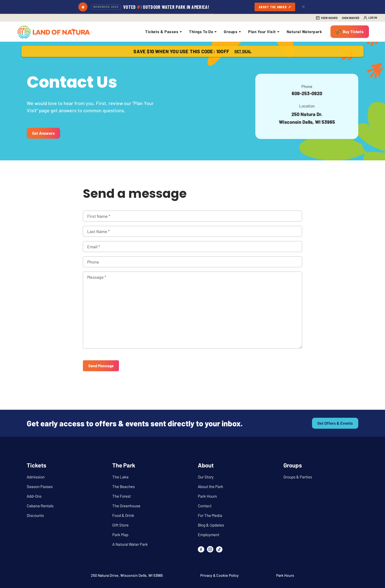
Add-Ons (34, 496)
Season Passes (40, 486)
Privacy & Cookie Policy (220, 575)
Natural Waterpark (304, 32)
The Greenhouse (126, 506)
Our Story (206, 477)
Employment (209, 535)
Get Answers (43, 133)
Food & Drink (123, 515)
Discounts (35, 515)
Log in (373, 18)
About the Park (211, 486)
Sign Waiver (351, 18)
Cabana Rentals (40, 506)
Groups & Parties (298, 477)
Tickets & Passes (164, 32)
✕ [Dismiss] (303, 7)
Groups (233, 32)
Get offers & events (335, 423)
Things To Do (203, 32)
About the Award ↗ (275, 7)
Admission (36, 477)
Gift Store (120, 525)
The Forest (122, 496)
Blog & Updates (211, 525)
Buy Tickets (353, 32)
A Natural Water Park (130, 544)
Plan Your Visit (264, 32)
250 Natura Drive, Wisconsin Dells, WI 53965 (127, 575)
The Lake (120, 477)
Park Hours (207, 496)
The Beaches (124, 486)
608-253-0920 (307, 93)
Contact (205, 506)
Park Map (120, 535)
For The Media (210, 515)
